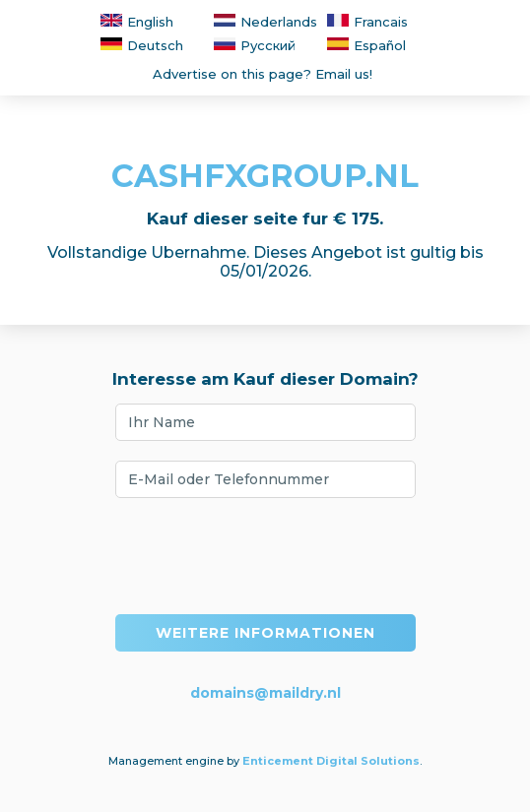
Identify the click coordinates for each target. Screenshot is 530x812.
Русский (255, 45)
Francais (367, 22)
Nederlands (265, 22)
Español (366, 45)
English (137, 22)
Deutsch (142, 45)
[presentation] (265, 556)
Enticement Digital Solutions (331, 761)
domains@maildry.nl (265, 693)
